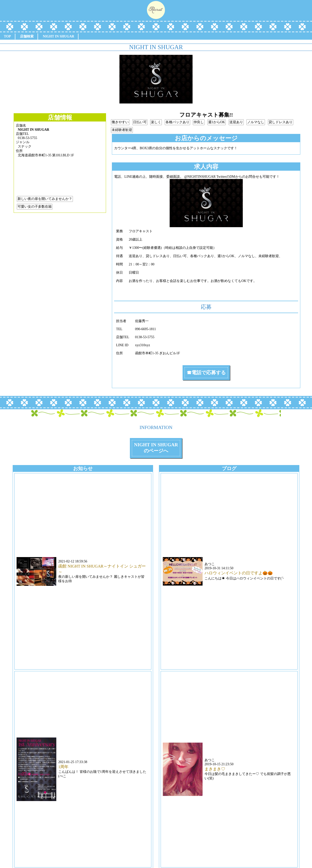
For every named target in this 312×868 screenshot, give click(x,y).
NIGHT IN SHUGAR (59, 36)
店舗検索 (27, 36)
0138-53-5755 (27, 138)
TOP (7, 36)
